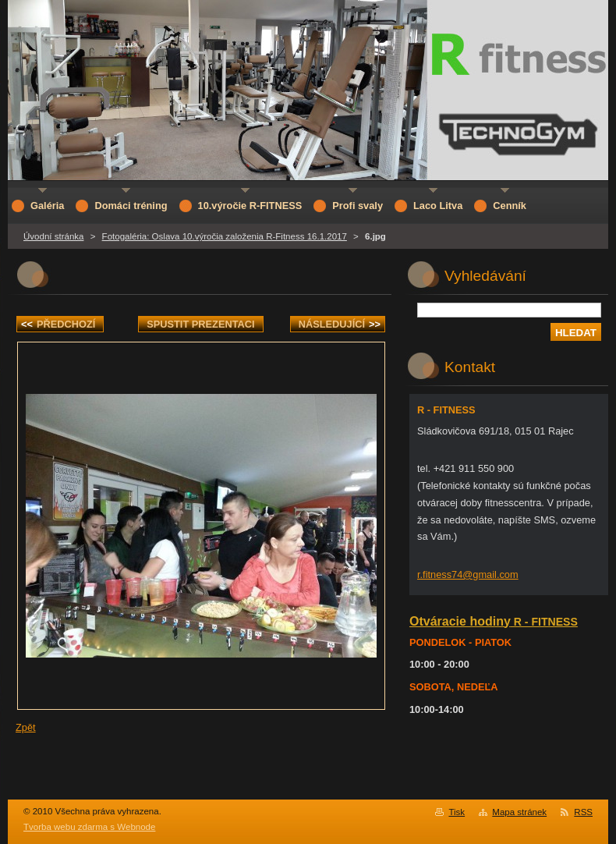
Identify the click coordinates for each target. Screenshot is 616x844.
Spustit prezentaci (200, 324)
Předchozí (58, 324)
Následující (340, 324)
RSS (583, 812)
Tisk (457, 812)
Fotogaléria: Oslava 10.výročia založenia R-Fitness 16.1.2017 (225, 236)
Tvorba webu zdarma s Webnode (89, 827)
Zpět (26, 727)
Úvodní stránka (53, 236)
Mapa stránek (519, 812)
